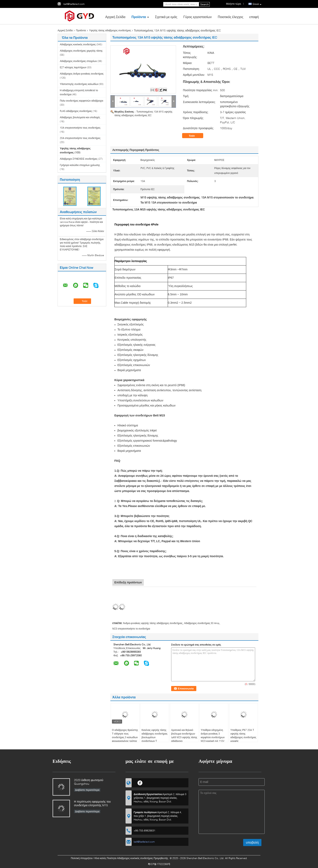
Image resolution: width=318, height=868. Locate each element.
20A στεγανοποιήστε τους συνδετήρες (80, 138)
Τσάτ (195, 136)
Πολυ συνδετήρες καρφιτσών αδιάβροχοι (82, 101)
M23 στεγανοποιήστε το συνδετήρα (131, 629)
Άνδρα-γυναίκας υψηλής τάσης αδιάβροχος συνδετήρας (153, 623)
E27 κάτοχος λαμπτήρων (73, 67)
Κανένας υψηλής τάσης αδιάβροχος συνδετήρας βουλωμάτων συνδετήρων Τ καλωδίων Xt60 (155, 737)
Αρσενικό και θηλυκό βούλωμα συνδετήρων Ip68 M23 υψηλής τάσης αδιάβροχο (184, 735)
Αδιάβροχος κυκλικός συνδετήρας (78, 44)
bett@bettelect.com (74, 4)
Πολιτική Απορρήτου (82, 858)
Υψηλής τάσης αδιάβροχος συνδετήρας (110, 30)
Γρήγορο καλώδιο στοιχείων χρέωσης (80, 165)
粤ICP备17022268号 (159, 864)
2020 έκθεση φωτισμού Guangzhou (89, 782)
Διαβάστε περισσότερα (87, 790)
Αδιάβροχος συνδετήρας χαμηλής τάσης (81, 51)
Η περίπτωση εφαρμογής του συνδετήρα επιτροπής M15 (92, 803)
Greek (257, 4)
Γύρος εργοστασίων (198, 17)
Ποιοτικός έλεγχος (231, 17)
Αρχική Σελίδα (115, 17)
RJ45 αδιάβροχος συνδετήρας (76, 111)
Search (204, 4)
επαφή (254, 17)
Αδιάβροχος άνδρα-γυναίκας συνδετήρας (82, 74)
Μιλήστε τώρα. (234, 4)
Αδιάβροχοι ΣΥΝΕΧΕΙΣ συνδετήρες (79, 159)
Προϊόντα (139, 17)
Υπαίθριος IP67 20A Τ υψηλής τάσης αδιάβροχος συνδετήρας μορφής (243, 735)
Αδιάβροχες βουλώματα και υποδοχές (80, 117)
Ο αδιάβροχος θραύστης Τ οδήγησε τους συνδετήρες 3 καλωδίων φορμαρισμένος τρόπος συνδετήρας (125, 737)
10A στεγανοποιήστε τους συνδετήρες (80, 128)
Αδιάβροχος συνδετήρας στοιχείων (78, 61)
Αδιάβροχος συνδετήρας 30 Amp (202, 623)
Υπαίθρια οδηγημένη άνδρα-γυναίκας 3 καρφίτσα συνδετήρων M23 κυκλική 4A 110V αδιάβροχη (213, 737)
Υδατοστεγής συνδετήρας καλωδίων (79, 84)
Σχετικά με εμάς (166, 17)
